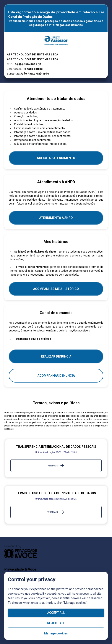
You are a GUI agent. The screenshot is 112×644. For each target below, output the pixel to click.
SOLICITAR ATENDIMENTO (56, 158)
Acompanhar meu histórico (56, 289)
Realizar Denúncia (56, 356)
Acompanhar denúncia (56, 376)
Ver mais (56, 466)
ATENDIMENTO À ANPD (56, 218)
